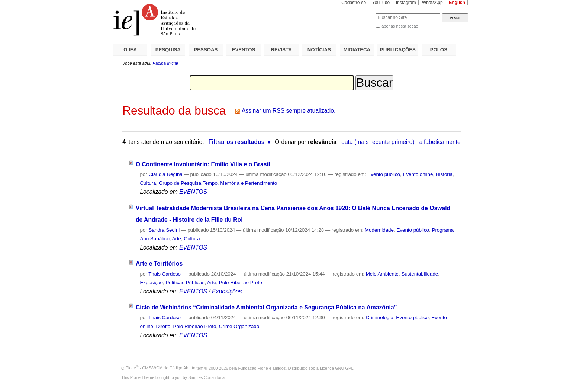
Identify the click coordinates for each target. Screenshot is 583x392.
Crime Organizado (239, 326)
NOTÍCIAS (319, 50)
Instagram (406, 3)
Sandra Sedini (164, 230)
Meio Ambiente (382, 274)
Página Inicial (165, 63)
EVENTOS (244, 50)
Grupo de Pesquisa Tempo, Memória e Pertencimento (218, 183)
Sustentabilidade (420, 274)
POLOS (439, 50)
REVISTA (281, 50)
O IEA (130, 50)
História (444, 174)
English (457, 3)
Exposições (227, 291)
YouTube (381, 3)
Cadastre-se (354, 3)
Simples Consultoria (206, 377)
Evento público (384, 174)
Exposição (151, 282)
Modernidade (379, 230)
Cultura (148, 183)
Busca (357, 13)
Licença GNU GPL (336, 368)
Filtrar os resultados (236, 142)
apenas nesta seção (400, 26)
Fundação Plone (253, 368)
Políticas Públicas (185, 282)
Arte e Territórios (159, 264)
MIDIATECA (357, 50)
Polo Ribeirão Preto (241, 282)
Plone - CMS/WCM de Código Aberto (161, 368)
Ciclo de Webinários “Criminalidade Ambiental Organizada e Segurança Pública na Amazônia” (266, 307)
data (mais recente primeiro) (378, 142)
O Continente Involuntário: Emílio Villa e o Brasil (203, 164)
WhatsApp (432, 3)
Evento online (418, 174)
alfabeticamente (440, 142)
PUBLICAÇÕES (398, 50)
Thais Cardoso (165, 274)
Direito (163, 326)
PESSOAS (206, 50)
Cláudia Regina (165, 174)
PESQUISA (168, 50)
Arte (177, 239)
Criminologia (380, 317)
